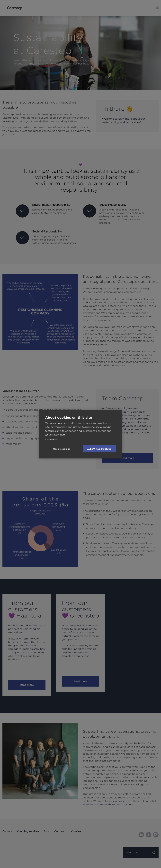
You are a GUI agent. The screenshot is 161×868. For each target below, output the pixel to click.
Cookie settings (62, 449)
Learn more (52, 439)
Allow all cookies (99, 449)
